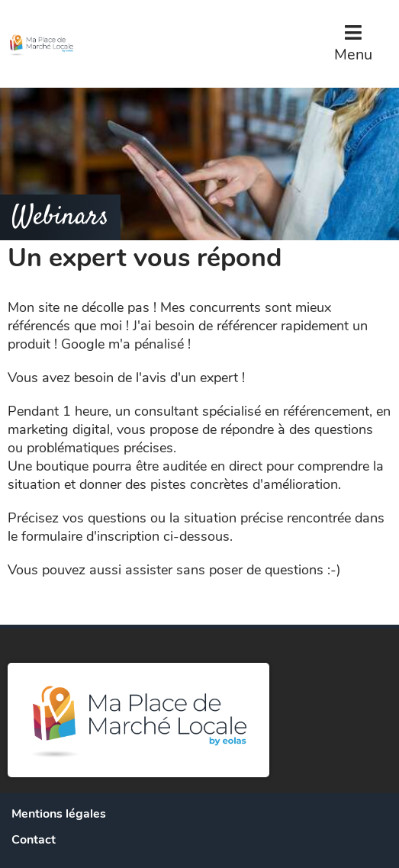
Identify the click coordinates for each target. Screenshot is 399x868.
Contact (34, 840)
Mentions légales (59, 814)
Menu (353, 55)
